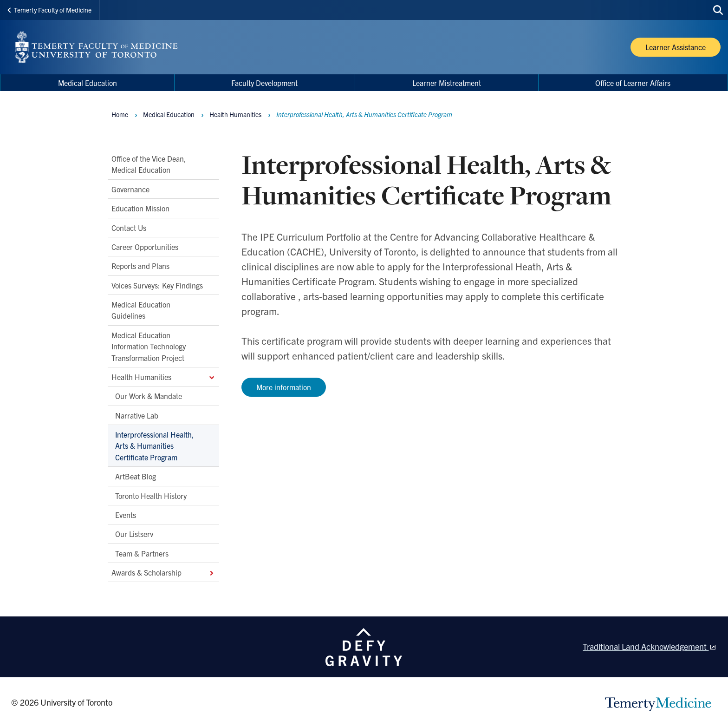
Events (126, 515)
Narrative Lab (137, 415)
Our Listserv (134, 534)
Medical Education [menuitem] (88, 83)
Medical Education (169, 114)
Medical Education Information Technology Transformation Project (149, 346)
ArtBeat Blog (136, 476)
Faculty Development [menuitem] (264, 83)
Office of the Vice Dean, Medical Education (149, 164)
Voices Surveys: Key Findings (157, 285)
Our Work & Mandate (149, 396)
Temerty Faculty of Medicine (49, 10)
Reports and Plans (140, 266)
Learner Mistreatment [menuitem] (447, 83)
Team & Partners (142, 553)
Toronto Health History (151, 496)
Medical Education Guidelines (141, 310)
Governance (130, 189)
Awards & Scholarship (163, 572)
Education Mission (140, 208)
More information (284, 387)
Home (120, 114)
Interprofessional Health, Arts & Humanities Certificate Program (155, 446)
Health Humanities (163, 377)
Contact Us (129, 228)
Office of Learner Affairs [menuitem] (633, 83)
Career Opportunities (145, 247)
